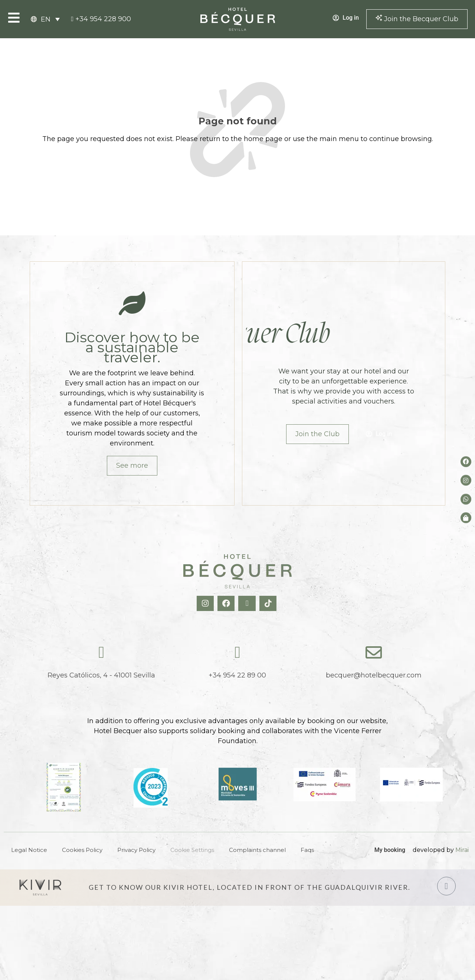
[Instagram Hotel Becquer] (206, 603)
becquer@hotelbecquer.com (374, 675)
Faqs (307, 850)
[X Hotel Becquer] (248, 603)
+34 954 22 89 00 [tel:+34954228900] (237, 675)
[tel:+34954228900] (101, 19)
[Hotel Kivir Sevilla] (40, 888)
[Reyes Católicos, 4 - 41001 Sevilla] (101, 653)
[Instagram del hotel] (466, 481)
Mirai (462, 850)
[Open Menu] (14, 18)
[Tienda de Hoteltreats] (466, 518)
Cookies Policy (82, 850)
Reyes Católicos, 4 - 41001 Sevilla (101, 675)
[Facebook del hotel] (466, 462)
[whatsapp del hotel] (466, 499)
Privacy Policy (136, 850)
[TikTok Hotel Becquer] (269, 603)
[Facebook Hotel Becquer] (227, 603)
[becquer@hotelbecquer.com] (374, 653)
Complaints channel (257, 850)
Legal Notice (29, 850)
